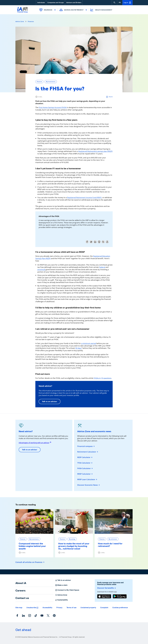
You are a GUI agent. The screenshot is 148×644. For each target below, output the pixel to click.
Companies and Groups (56, 3)
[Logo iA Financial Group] (23, 12)
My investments (51, 82)
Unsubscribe (31, 607)
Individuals (41, 3)
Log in (127, 3)
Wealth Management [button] (101, 10)
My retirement (113, 539)
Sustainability (61, 600)
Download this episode (107, 242)
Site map (19, 607)
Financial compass (86, 446)
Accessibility (47, 607)
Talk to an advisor (50, 401)
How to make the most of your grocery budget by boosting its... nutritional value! (74, 546)
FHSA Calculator (85, 468)
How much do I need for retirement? (110, 545)
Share (109, 97)
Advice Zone (20, 21)
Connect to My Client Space (67, 590)
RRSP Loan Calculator (87, 479)
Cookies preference (120, 607)
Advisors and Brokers (74, 3)
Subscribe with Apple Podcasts (99, 242)
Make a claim (61, 585)
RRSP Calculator (85, 474)
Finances (31, 21)
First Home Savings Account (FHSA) (53, 107)
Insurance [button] (48, 10)
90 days (78, 348)
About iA (21, 583)
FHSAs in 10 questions (102, 378)
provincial (41, 269)
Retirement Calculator (88, 452)
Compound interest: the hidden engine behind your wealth (32, 546)
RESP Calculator (85, 457)
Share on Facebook (87, 242)
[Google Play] (120, 597)
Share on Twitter (91, 242)
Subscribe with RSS (103, 242)
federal (102, 267)
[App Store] (104, 597)
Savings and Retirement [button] (73, 10)
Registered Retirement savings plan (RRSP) (95, 151)
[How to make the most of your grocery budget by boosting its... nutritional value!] (74, 521)
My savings (72, 539)
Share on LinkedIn (95, 242)
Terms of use (71, 607)
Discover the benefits (107, 588)
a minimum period (89, 343)
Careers (20, 590)
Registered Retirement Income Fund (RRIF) (84, 197)
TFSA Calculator (85, 463)
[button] (114, 3)
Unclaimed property (88, 607)
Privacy (59, 607)
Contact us (22, 598)
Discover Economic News (89, 485)
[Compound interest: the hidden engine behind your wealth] (34, 521)
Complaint (104, 607)
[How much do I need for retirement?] (114, 521)
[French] (120, 3)
